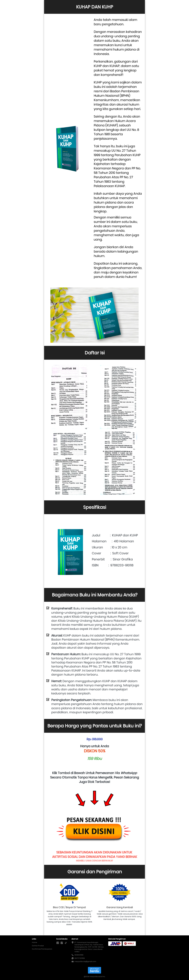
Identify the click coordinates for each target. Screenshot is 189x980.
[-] (58, 943)
